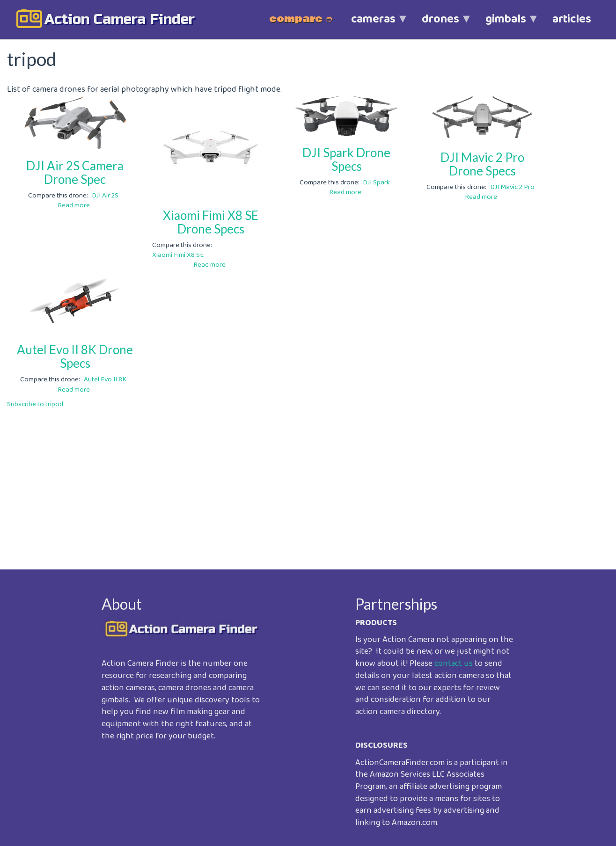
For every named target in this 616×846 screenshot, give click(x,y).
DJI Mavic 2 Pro (512, 187)
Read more (74, 205)
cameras (373, 24)
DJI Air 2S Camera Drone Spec (75, 172)
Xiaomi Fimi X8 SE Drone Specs (211, 222)
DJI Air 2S (105, 196)
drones (440, 24)
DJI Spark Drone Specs (346, 159)
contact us (454, 664)
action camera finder (120, 19)
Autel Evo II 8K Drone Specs (75, 356)
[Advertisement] (288, 482)
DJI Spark (376, 182)
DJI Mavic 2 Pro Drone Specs (482, 164)
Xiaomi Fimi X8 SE (178, 255)
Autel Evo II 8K (105, 379)
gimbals (506, 24)
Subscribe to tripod (35, 404)
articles (572, 19)
